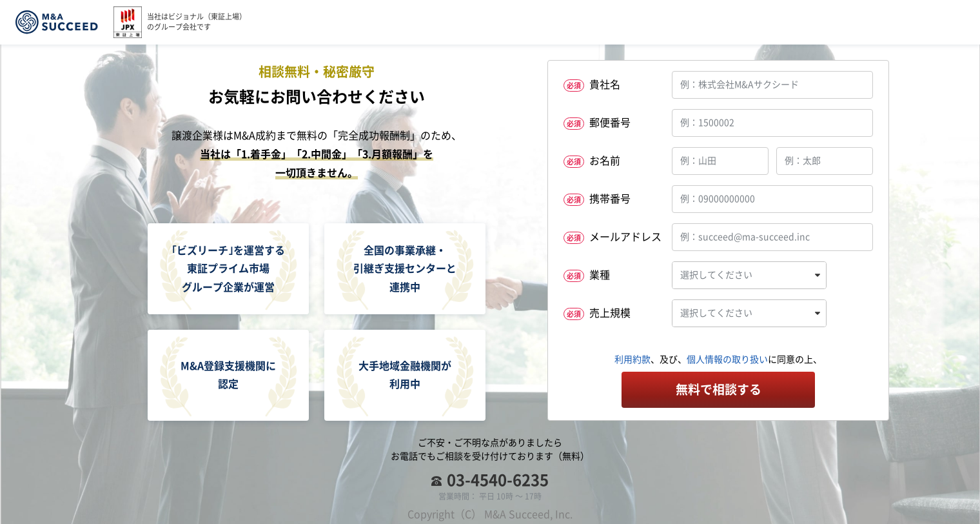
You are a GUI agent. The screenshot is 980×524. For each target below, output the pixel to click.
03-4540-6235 (498, 480)
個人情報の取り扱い (727, 359)
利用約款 (632, 359)
